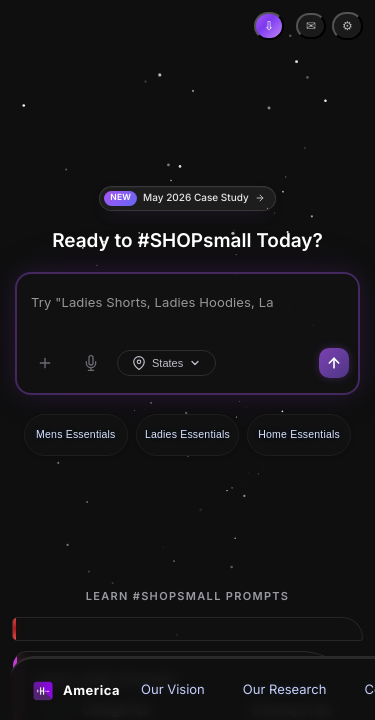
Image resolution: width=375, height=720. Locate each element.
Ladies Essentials (187, 434)
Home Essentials (299, 434)
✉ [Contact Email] (311, 26)
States (166, 363)
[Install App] (269, 26)
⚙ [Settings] (347, 26)
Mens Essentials (75, 434)
